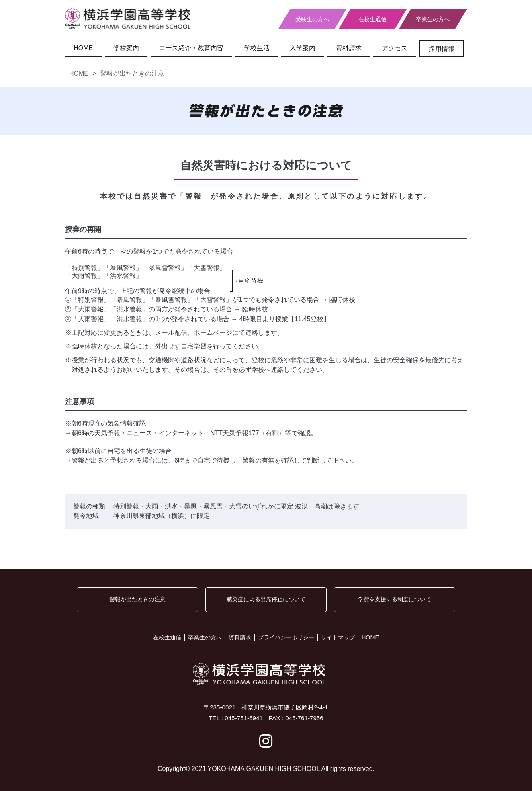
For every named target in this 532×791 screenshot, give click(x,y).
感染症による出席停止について (266, 599)
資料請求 (349, 48)
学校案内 (126, 48)
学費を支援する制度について (395, 599)
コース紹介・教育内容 (191, 48)
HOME (83, 48)
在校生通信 (372, 19)
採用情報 (442, 49)
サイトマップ (338, 637)
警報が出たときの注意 (137, 599)
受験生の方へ (312, 19)
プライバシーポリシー (286, 637)
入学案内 (303, 48)
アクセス (395, 48)
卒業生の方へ (433, 19)
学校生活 (257, 48)
